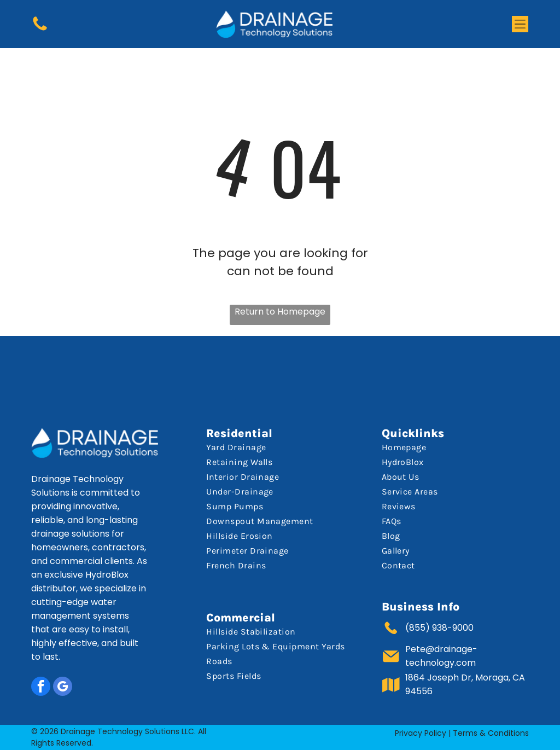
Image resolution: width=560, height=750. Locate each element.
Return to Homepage (280, 312)
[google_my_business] (63, 688)
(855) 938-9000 (439, 628)
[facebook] (41, 688)
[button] (520, 24)
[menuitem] (278, 447)
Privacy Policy (421, 733)
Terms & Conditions (491, 733)
